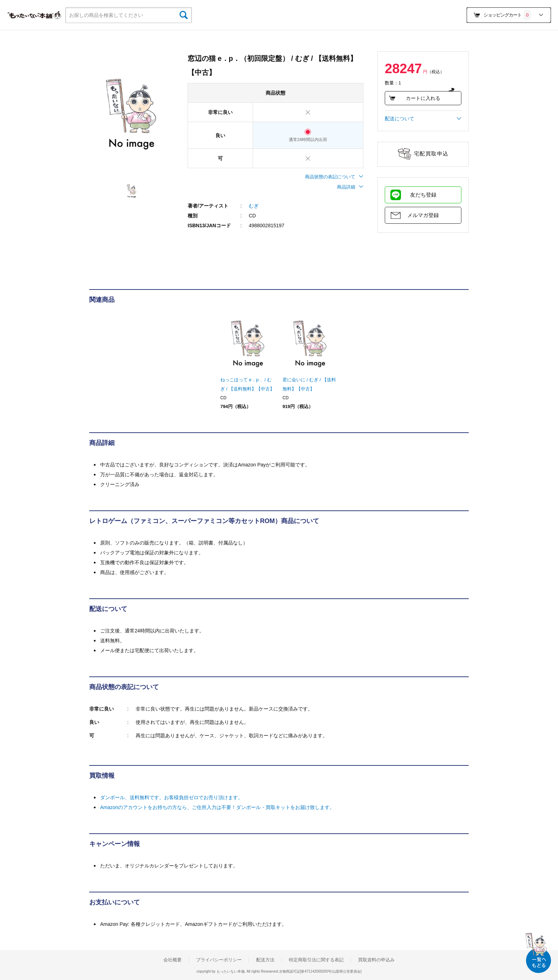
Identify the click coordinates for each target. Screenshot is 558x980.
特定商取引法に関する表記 (316, 960)
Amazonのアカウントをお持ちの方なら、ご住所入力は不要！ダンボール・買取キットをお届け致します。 (217, 807)
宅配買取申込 (431, 154)
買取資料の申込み (376, 960)
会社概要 (173, 960)
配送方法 (265, 960)
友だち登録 (423, 195)
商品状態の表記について (334, 177)
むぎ (254, 206)
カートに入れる (414, 98)
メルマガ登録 (423, 215)
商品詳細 (350, 187)
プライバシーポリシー (219, 960)
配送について (423, 119)
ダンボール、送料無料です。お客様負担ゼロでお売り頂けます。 (171, 797)
